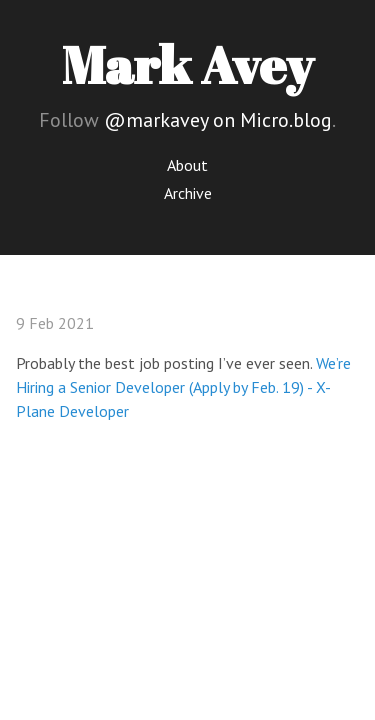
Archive (188, 193)
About (187, 165)
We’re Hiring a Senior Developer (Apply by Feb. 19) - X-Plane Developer (183, 387)
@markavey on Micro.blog (218, 120)
